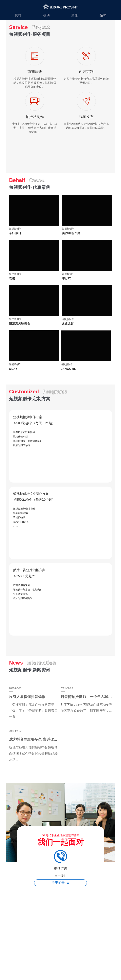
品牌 (103, 15)
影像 (75, 15)
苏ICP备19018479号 (60, 901)
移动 (46, 15)
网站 (18, 15)
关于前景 (60, 883)
